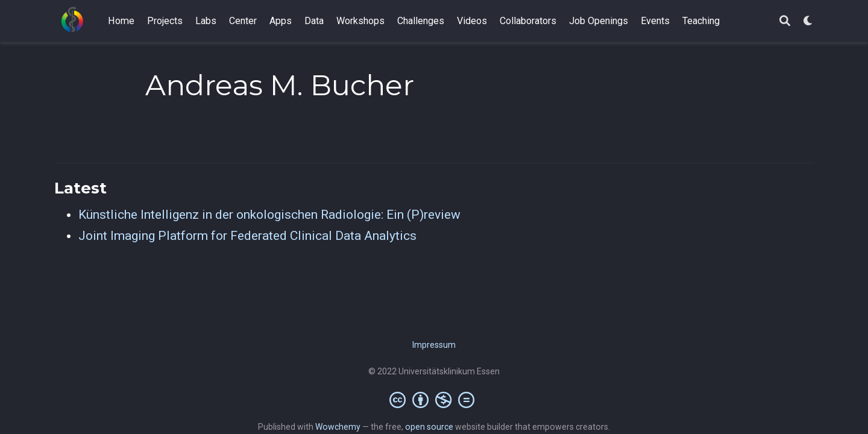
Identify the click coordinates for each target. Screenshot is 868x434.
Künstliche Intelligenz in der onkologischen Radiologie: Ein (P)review (269, 215)
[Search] (785, 21)
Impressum (434, 345)
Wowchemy (338, 427)
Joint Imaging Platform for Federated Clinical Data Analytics (247, 236)
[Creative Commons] (434, 400)
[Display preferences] (808, 21)
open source (429, 427)
